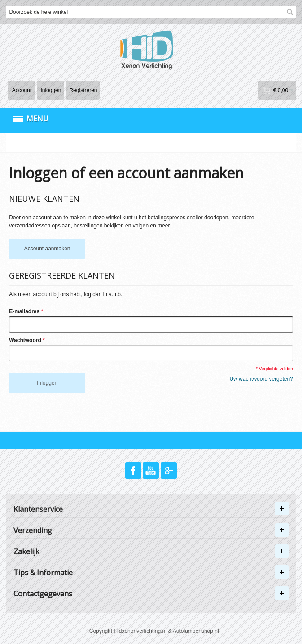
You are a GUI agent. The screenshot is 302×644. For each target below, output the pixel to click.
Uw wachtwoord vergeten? (261, 379)
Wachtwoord (25, 340)
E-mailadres (24, 311)
